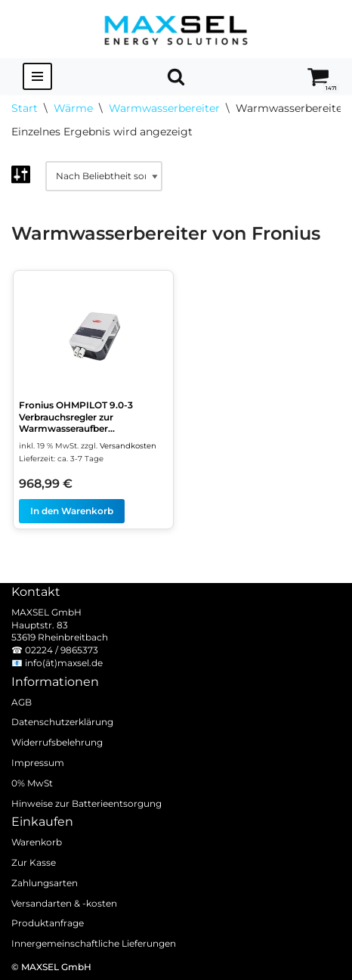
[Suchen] (176, 76)
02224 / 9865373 (62, 650)
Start (25, 108)
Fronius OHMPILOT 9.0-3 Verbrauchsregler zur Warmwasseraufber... (76, 417)
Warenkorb (37, 842)
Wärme (73, 108)
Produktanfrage (48, 923)
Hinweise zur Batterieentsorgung (86, 803)
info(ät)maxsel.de (64, 663)
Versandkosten (128, 446)
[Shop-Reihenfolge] (104, 177)
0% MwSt (32, 783)
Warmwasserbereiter (164, 108)
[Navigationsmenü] (37, 76)
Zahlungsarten (45, 883)
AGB (22, 701)
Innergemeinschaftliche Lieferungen (94, 943)
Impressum (38, 763)
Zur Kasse (34, 862)
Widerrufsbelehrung (57, 742)
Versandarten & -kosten (64, 902)
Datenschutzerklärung (62, 722)
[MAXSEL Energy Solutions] (176, 29)
